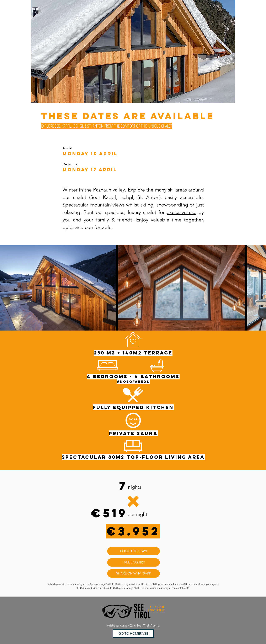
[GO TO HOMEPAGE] (133, 634)
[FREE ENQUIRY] (134, 562)
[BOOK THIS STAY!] (134, 551)
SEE (139, 608)
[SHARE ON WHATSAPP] (134, 573)
